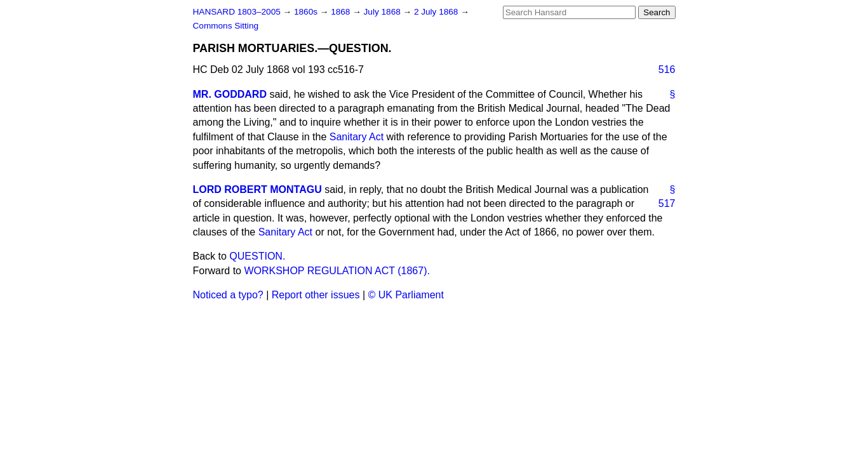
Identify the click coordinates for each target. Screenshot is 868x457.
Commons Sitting (226, 26)
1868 (342, 12)
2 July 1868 (437, 12)
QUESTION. (257, 256)
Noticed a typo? (228, 295)
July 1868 (384, 12)
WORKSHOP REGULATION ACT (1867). (337, 271)
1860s (307, 12)
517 (667, 203)
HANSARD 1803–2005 (237, 12)
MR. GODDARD (230, 94)
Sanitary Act (357, 137)
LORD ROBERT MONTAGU (257, 189)
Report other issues (316, 295)
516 (667, 70)
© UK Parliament (406, 295)
